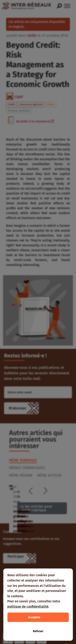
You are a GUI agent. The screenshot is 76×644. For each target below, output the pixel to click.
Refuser (38, 631)
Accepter (34, 617)
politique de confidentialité (28, 607)
